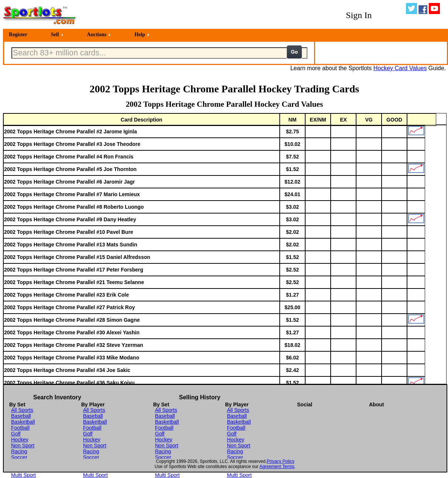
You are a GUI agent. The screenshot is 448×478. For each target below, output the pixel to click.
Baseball (21, 416)
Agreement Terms (277, 467)
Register (18, 35)
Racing (19, 451)
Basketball (23, 422)
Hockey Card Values (400, 68)
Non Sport (23, 445)
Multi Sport (23, 475)
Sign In (359, 15)
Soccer (19, 457)
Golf (16, 434)
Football (20, 428)
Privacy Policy (281, 461)
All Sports (22, 410)
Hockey (20, 440)
